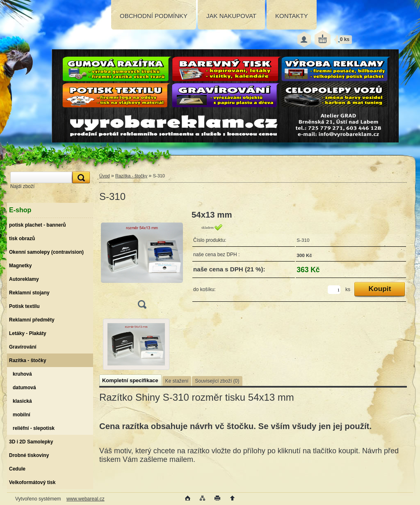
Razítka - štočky (131, 176)
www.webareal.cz (86, 499)
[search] (80, 178)
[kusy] (334, 290)
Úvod (105, 176)
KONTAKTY (292, 16)
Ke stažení (177, 381)
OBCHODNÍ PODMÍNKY (154, 16)
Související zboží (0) (217, 381)
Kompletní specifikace (130, 380)
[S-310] (142, 262)
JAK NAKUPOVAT (231, 16)
